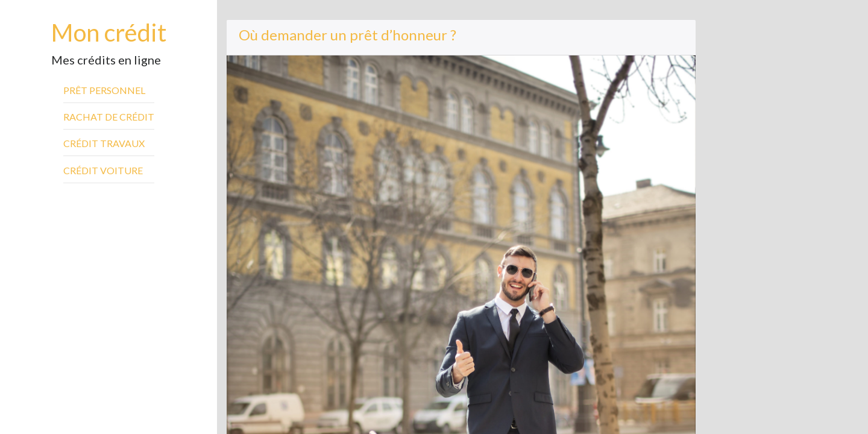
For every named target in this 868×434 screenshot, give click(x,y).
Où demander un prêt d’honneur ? (348, 35)
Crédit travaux (104, 143)
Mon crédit (109, 33)
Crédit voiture (103, 170)
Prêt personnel (104, 90)
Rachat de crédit (109, 117)
